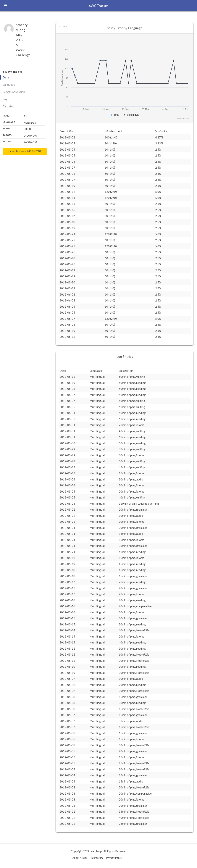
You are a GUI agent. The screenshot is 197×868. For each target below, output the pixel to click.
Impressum (97, 858)
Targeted (8, 106)
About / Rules (80, 858)
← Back (63, 26)
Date (6, 77)
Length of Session (14, 92)
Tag (5, 99)
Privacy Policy (114, 858)
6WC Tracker (98, 6)
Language (9, 85)
